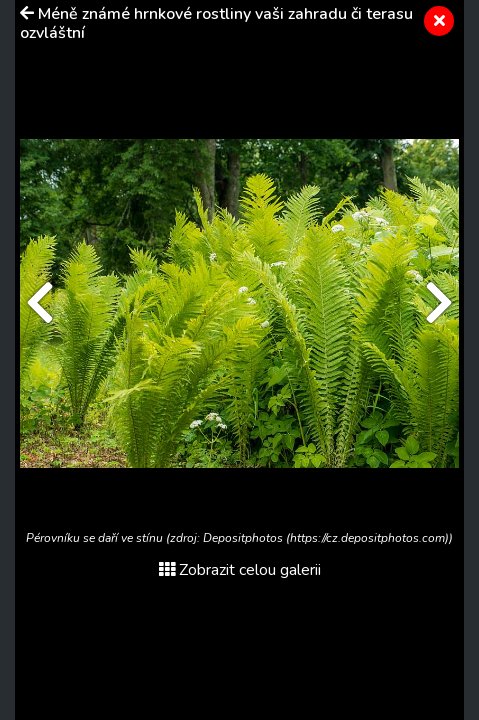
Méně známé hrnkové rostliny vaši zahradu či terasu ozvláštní (216, 23)
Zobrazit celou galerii (240, 570)
